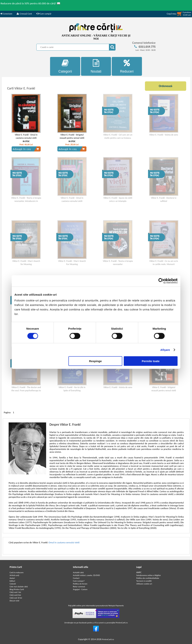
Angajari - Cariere (80, 589)
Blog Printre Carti (17, 589)
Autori (12, 578)
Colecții (13, 584)
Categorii (65, 66)
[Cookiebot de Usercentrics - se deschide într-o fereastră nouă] (161, 281)
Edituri (12, 581)
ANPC (139, 572)
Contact (76, 578)
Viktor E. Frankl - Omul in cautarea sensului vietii (26, 136)
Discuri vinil (14, 601)
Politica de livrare (80, 584)
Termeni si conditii (144, 581)
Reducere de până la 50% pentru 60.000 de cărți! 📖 (30, 3)
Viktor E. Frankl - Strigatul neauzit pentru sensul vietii (72, 136)
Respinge (95, 361)
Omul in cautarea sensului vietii (64, 542)
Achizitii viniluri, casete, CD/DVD (86, 575)
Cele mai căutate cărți (19, 587)
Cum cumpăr (44, 14)
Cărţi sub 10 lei (16, 598)
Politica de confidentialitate (148, 578)
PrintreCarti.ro (108, 639)
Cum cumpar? (79, 581)
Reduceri (127, 66)
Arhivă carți (14, 575)
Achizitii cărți (78, 572)
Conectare (6, 14)
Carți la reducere (16, 572)
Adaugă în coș (26, 149)
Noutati (96, 66)
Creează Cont (24, 14)
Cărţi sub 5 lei (15, 592)
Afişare (165, 350)
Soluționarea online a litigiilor (149, 575)
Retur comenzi (79, 587)
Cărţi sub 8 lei (15, 595)
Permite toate (151, 361)
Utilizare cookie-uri (144, 584)
